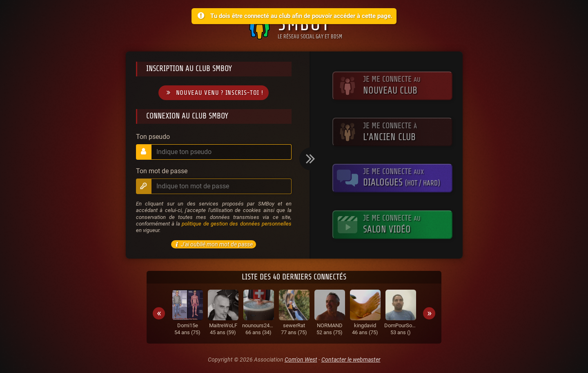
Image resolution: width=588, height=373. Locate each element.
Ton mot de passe (162, 171)
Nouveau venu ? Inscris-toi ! (214, 93)
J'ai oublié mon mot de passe (213, 244)
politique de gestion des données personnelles (236, 224)
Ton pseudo (153, 137)
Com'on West (301, 360)
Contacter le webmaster (351, 360)
